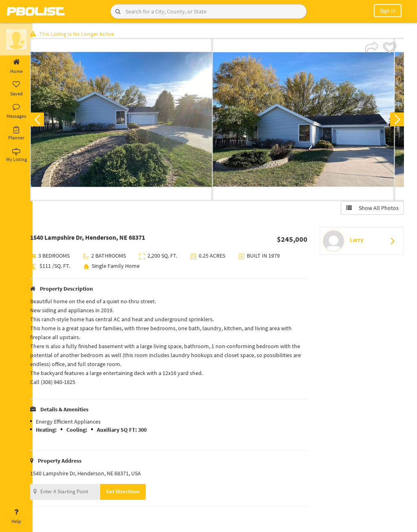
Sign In (388, 11)
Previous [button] (46, 121)
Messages (16, 111)
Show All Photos (371, 209)
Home (16, 66)
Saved (16, 89)
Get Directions (132, 493)
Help (16, 517)
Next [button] (396, 121)
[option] (130, 121)
